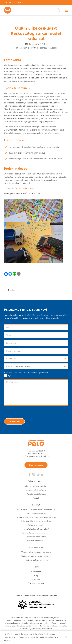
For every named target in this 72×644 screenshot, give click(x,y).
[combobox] (36, 359)
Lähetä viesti (15, 422)
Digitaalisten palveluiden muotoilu (36, 557)
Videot (36, 498)
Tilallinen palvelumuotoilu (36, 561)
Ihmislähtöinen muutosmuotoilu (36, 533)
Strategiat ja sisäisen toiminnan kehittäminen (36, 518)
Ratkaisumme (36, 548)
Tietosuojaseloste (36, 584)
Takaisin (12, 290)
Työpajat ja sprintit (36, 526)
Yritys (36, 567)
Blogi (36, 576)
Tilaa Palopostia (36, 465)
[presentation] (24, 413)
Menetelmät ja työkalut (36, 491)
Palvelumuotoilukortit (36, 495)
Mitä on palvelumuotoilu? (36, 487)
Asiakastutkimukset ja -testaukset (36, 522)
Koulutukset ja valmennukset (36, 530)
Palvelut (36, 505)
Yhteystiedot (36, 580)
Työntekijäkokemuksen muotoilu (36, 553)
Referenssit (36, 572)
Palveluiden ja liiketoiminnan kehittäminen (36, 510)
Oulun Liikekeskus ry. (25, 188)
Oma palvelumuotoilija (36, 514)
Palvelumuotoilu (36, 482)
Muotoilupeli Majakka (36, 541)
